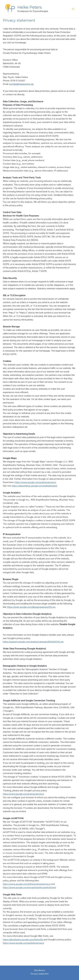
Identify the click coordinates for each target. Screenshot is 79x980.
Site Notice (40, 970)
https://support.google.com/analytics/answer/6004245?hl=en (33, 645)
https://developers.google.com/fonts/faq (23, 943)
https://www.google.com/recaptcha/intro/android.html (29, 891)
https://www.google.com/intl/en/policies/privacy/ (27, 887)
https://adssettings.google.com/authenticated (34, 489)
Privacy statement (39, 974)
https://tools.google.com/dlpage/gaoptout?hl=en (31, 610)
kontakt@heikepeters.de (21, 87)
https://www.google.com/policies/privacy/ (35, 486)
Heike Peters (33, 9)
